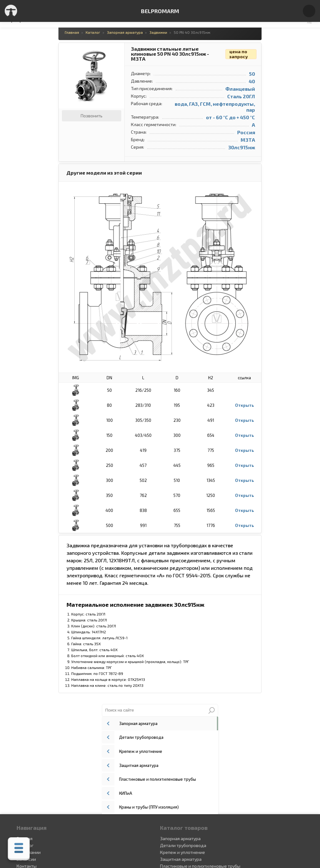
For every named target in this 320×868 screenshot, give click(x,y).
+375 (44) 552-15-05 (180, 799)
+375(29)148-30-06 (179, 806)
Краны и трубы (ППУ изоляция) (256, 120)
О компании (28, 741)
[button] (73, 49)
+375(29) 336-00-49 (180, 819)
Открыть (199, 405)
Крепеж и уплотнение (247, 70)
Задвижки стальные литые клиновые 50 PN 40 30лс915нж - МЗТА (125, 54)
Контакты (26, 755)
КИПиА (234, 108)
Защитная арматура (246, 83)
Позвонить (46, 116)
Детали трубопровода (248, 58)
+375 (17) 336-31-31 (179, 825)
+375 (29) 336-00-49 (180, 812)
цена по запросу (193, 54)
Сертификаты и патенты (41, 762)
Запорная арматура (246, 45)
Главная (24, 728)
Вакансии (26, 748)
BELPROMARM (160, 11)
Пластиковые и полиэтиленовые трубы (263, 95)
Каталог (24, 735)
